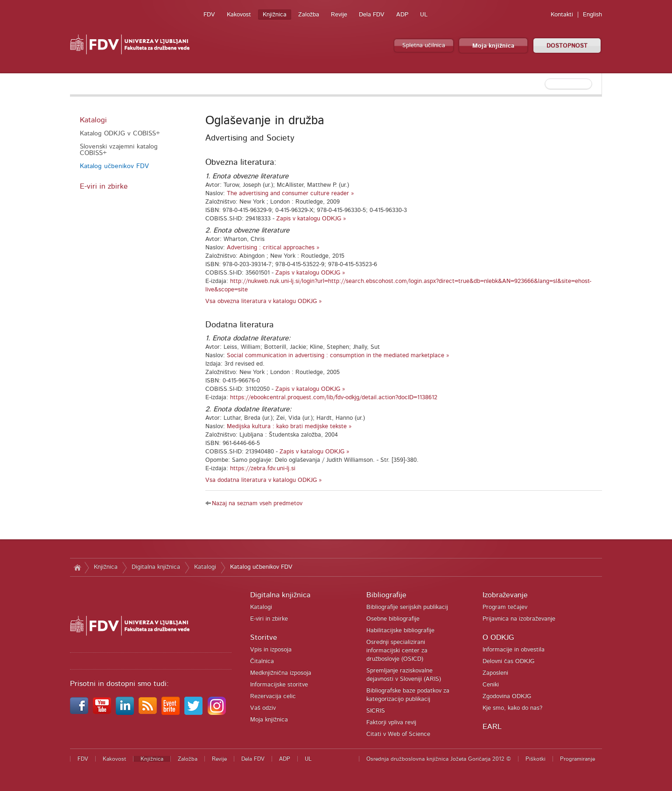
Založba (309, 15)
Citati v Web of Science (398, 734)
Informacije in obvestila (514, 650)
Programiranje (577, 759)
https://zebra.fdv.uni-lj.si (263, 469)
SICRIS (376, 711)
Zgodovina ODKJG (507, 696)
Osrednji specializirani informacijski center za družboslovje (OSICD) (397, 651)
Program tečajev (505, 607)
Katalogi (93, 120)
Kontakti (562, 15)
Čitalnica (262, 661)
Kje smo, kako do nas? (512, 708)
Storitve (264, 637)
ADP (402, 15)
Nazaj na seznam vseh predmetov (257, 504)
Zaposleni (495, 673)
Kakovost (239, 15)
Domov (77, 567)
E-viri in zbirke (104, 186)
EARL (492, 727)
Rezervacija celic (273, 696)
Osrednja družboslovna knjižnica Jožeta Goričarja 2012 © (439, 759)
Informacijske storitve (279, 685)
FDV (209, 15)
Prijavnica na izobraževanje (519, 619)
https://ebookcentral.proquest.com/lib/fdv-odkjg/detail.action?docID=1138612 (334, 398)
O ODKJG (498, 637)
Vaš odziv (263, 708)
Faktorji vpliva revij (391, 723)
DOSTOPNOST (567, 46)
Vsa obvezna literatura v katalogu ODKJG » (264, 301)
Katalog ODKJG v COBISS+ (120, 134)
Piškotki (535, 759)
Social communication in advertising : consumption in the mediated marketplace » (338, 356)
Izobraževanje (505, 595)
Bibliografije (386, 595)
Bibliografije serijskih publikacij (407, 607)
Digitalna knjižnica (156, 567)
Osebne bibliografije (393, 619)
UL (424, 15)
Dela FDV (372, 15)
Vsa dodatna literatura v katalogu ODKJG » (264, 480)
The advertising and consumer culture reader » (290, 194)
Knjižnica (275, 15)
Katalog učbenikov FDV (114, 166)
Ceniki (491, 685)
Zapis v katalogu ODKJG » (311, 219)
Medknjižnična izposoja (281, 673)
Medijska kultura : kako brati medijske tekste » (289, 427)
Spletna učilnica (424, 46)
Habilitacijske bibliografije (400, 631)
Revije (339, 15)
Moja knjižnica (493, 46)
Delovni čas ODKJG (508, 661)
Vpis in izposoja (271, 650)
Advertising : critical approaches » (273, 248)
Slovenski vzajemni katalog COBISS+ (119, 150)
